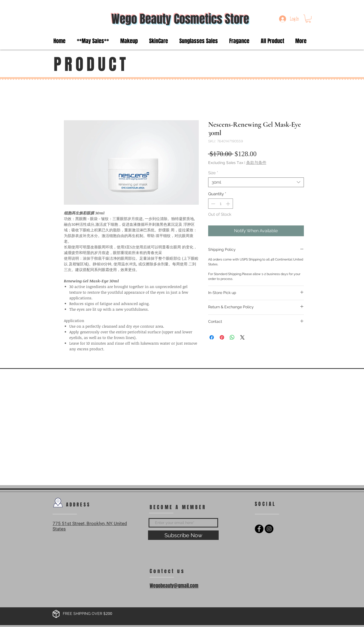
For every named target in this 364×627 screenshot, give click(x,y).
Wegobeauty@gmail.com (174, 586)
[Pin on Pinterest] (222, 337)
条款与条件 (256, 162)
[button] (308, 19)
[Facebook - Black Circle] (259, 529)
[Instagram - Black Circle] (269, 529)
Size (213, 173)
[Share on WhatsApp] (232, 337)
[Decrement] (213, 204)
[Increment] (229, 204)
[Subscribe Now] (183, 535)
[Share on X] (242, 337)
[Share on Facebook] (212, 337)
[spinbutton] (220, 204)
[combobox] (256, 182)
